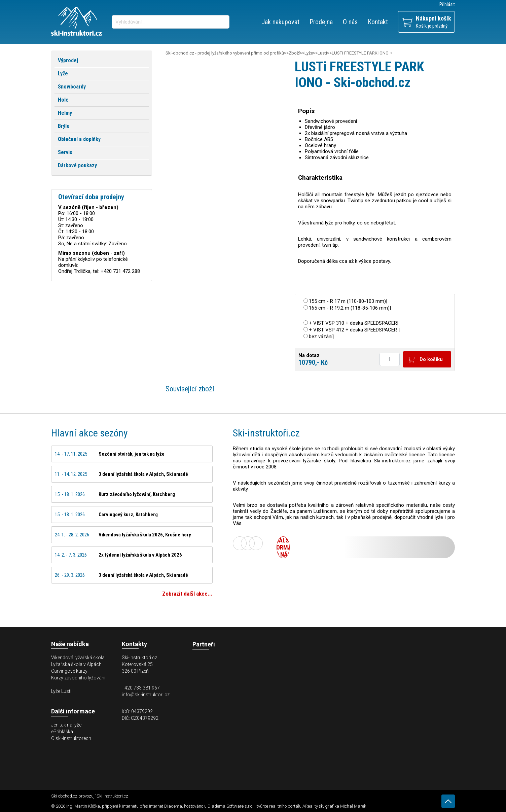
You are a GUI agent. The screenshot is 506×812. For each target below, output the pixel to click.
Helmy (65, 113)
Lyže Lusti (61, 691)
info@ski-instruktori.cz (146, 695)
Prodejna (321, 22)
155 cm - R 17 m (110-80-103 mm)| (348, 301)
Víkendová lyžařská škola (78, 658)
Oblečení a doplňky (79, 139)
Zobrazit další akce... (187, 594)
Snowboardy (72, 87)
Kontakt (378, 22)
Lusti (322, 53)
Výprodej (68, 60)
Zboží (294, 53)
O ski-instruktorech (71, 738)
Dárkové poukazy (77, 165)
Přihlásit (447, 4)
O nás (350, 22)
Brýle (64, 126)
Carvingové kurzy (69, 671)
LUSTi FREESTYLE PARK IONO (360, 53)
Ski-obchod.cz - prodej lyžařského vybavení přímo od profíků (225, 53)
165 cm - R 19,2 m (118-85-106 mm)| (350, 308)
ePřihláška (62, 732)
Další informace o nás (283, 547)
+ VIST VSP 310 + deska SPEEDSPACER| (354, 323)
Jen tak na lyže (66, 725)
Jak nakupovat (280, 22)
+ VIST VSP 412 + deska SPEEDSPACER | (354, 330)
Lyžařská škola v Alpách (76, 664)
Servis (65, 152)
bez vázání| (321, 337)
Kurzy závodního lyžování (78, 678)
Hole (63, 100)
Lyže (309, 53)
